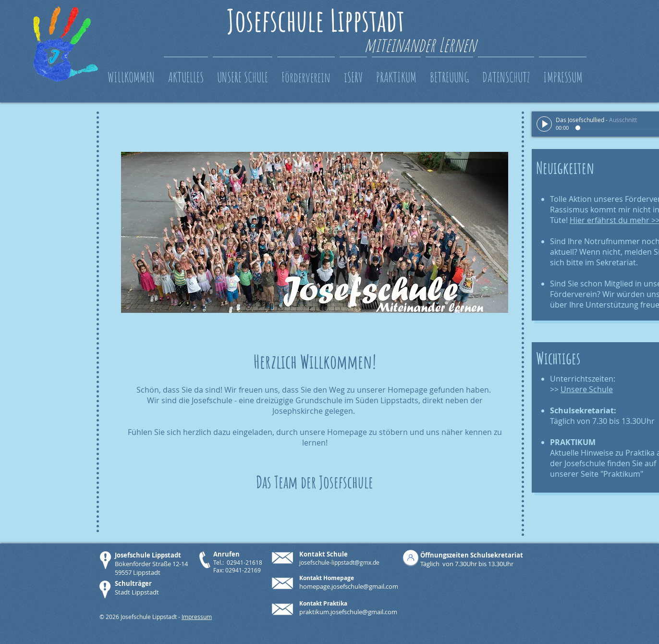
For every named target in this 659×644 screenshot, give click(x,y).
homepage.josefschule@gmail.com (349, 586)
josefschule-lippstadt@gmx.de (339, 562)
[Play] (544, 124)
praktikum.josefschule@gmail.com (348, 612)
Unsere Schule (587, 389)
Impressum (197, 617)
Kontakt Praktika (323, 603)
